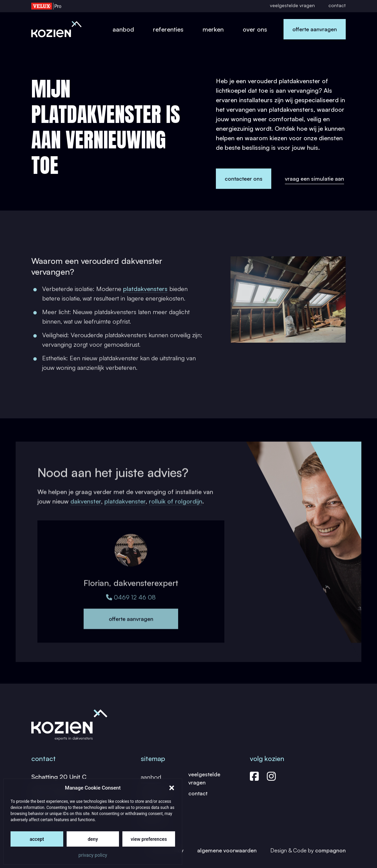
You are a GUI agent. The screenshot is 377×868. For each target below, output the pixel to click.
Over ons (255, 29)
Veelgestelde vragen (292, 5)
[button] (172, 788)
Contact (337, 5)
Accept (37, 839)
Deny (93, 839)
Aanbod (123, 29)
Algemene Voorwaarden (227, 850)
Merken (213, 29)
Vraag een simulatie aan (314, 179)
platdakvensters (145, 293)
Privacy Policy (93, 855)
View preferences (149, 839)
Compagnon (330, 850)
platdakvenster (125, 510)
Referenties (168, 29)
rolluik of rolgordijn (176, 510)
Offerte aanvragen (315, 29)
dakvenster (86, 510)
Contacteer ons (244, 179)
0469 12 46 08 (131, 608)
